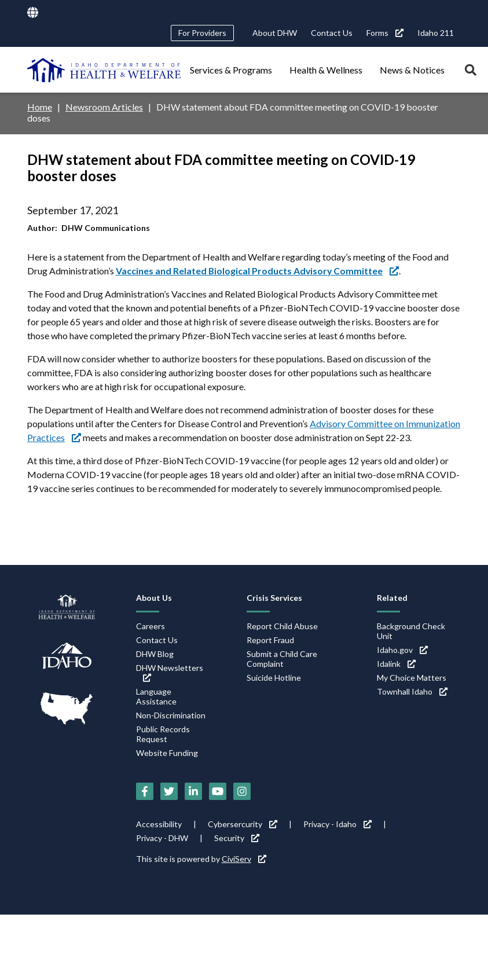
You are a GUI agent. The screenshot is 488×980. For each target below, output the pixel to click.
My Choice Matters (412, 678)
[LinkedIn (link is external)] (193, 791)
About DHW (275, 33)
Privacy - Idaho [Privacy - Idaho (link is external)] (337, 824)
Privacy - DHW (162, 838)
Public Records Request (163, 734)
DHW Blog (155, 654)
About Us (154, 598)
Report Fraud (270, 640)
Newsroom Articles (104, 107)
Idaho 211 (436, 33)
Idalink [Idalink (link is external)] (396, 664)
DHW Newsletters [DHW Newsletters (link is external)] (170, 672)
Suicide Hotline (274, 678)
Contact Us (332, 33)
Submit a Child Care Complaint (282, 659)
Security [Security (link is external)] (237, 838)
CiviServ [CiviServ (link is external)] (244, 859)
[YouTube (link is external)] (218, 791)
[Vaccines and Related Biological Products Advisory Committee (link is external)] (258, 271)
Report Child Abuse (282, 626)
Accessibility (159, 824)
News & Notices (412, 70)
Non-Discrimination (171, 715)
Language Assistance (156, 696)
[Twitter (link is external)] (169, 791)
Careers (151, 626)
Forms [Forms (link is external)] (385, 33)
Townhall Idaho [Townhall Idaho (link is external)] (412, 691)
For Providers (202, 33)
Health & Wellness (326, 70)
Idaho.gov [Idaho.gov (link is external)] (402, 650)
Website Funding (167, 753)
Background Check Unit (411, 631)
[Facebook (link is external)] (145, 791)
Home (40, 107)
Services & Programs (231, 70)
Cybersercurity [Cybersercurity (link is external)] (243, 824)
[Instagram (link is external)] (242, 791)
